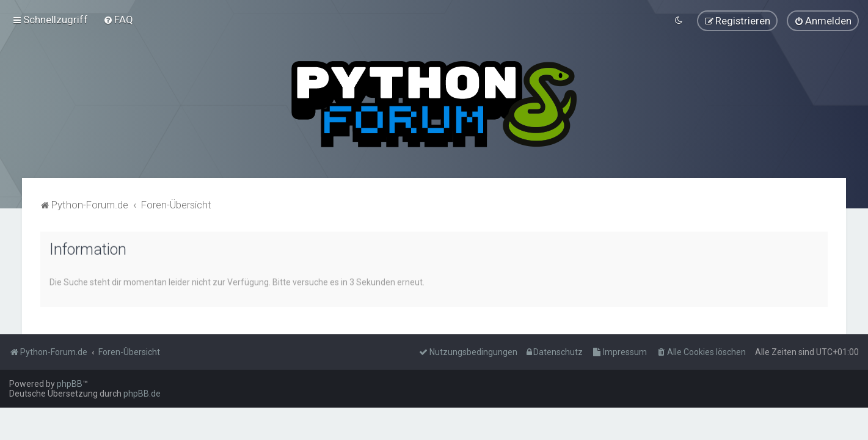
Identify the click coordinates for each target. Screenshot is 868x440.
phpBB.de (142, 394)
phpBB (70, 384)
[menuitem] (118, 19)
